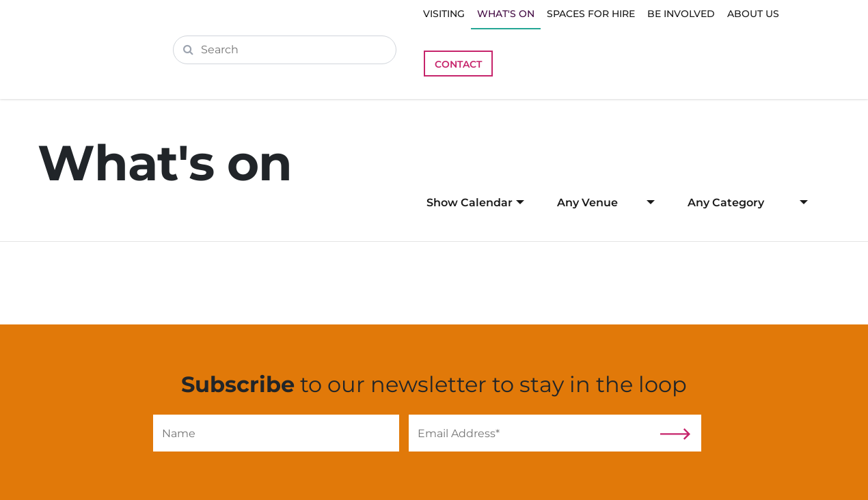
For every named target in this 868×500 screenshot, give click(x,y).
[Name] (276, 433)
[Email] (532, 433)
